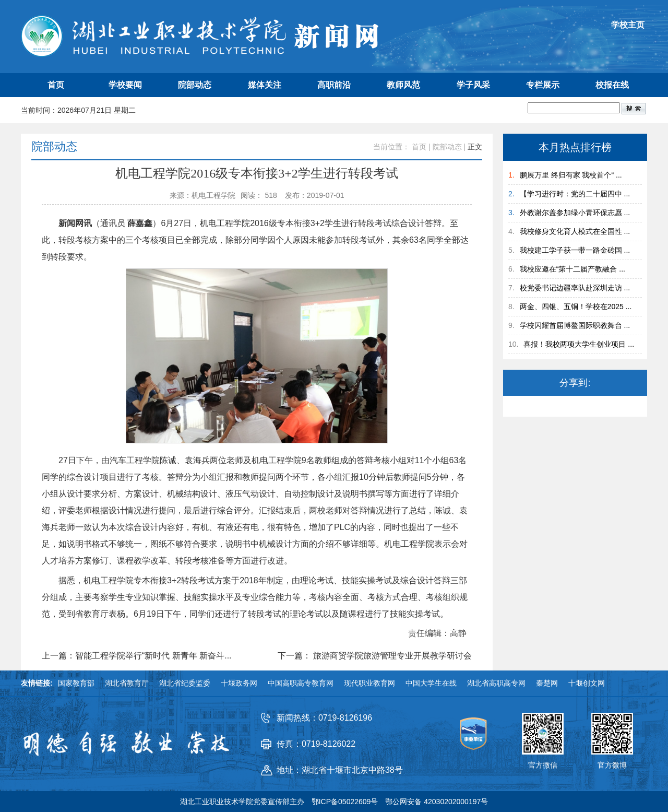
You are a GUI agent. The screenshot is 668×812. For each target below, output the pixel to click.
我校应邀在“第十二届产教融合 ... (572, 269)
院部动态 (195, 85)
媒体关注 (265, 85)
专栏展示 (543, 85)
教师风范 (403, 85)
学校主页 (628, 25)
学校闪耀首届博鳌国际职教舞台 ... (575, 325)
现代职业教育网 (369, 683)
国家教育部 (76, 683)
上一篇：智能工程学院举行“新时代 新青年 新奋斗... (137, 656)
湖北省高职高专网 (496, 683)
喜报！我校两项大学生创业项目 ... (579, 344)
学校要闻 (125, 85)
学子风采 (473, 85)
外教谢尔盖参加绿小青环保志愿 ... (575, 213)
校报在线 (612, 85)
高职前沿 (334, 85)
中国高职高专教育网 (301, 683)
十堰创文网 (587, 683)
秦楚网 (547, 683)
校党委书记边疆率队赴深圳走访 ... (575, 288)
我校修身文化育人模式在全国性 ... (575, 231)
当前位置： (391, 147)
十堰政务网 (239, 683)
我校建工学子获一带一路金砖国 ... (575, 250)
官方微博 (612, 765)
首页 (56, 85)
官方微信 (543, 765)
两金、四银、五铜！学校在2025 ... (576, 307)
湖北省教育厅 (127, 683)
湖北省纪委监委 (185, 683)
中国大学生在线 (431, 683)
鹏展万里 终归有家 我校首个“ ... (571, 175)
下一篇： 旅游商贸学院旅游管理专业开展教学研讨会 (375, 656)
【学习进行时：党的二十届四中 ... (575, 194)
